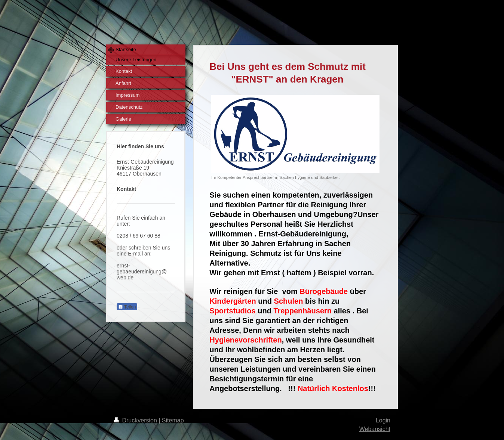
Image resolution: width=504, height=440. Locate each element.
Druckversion (136, 420)
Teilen (127, 307)
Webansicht (375, 429)
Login (383, 420)
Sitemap (173, 420)
